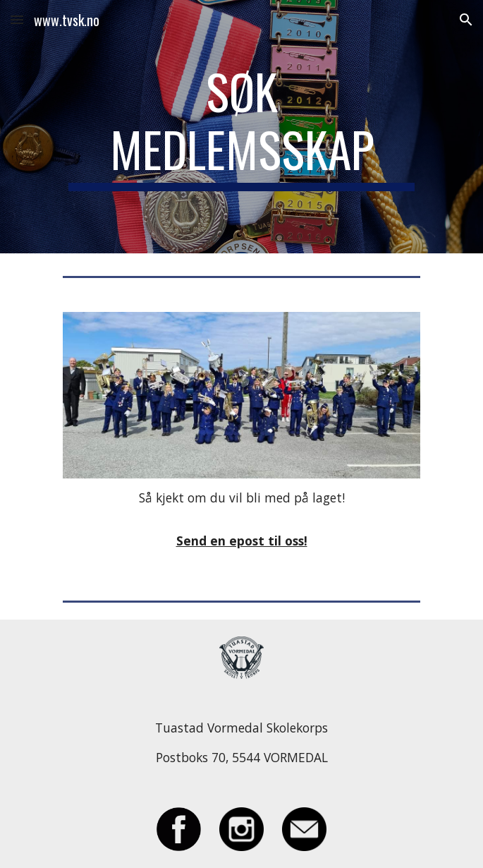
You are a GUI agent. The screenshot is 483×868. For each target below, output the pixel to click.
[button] (17, 19)
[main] (242, 127)
